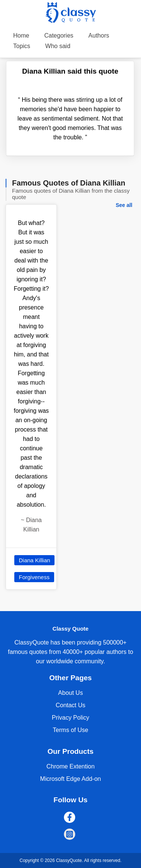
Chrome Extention (70, 766)
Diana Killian (34, 560)
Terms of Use (70, 730)
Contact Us (70, 705)
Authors (99, 35)
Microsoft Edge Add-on (71, 779)
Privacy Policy (71, 718)
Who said (58, 46)
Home (21, 35)
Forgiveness (34, 577)
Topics (22, 46)
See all (124, 205)
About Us (71, 693)
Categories (59, 35)
